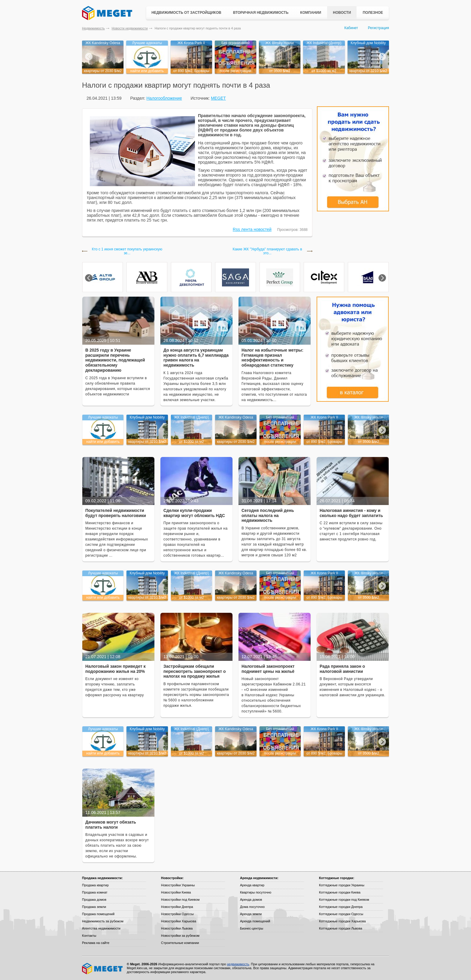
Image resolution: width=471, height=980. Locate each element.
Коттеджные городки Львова (341, 928)
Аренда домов (251, 900)
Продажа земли (94, 907)
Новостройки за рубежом (180, 936)
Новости (342, 13)
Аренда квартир (252, 885)
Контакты (89, 936)
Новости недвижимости (130, 28)
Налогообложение (164, 98)
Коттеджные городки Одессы (341, 914)
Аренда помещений (255, 921)
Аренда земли (251, 914)
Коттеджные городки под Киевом (344, 900)
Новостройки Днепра (177, 907)
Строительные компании (180, 943)
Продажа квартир (95, 885)
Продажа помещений (98, 914)
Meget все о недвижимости (103, 969)
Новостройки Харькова (179, 921)
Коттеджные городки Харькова (342, 921)
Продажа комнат (95, 892)
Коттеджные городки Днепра (341, 907)
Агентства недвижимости (101, 928)
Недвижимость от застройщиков (186, 13)
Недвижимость (93, 28)
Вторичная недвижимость (261, 13)
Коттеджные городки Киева (340, 892)
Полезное (373, 13)
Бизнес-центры (252, 928)
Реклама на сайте (96, 943)
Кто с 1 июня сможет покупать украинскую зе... (127, 251)
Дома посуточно (252, 907)
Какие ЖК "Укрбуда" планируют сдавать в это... (267, 251)
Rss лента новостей (252, 229)
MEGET (218, 98)
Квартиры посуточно (256, 892)
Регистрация (378, 28)
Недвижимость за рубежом (103, 921)
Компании (311, 13)
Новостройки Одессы (177, 914)
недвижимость (238, 964)
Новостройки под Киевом (180, 900)
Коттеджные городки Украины (342, 885)
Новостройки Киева (176, 892)
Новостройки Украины (178, 885)
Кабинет (351, 28)
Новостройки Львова (177, 928)
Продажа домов (94, 900)
